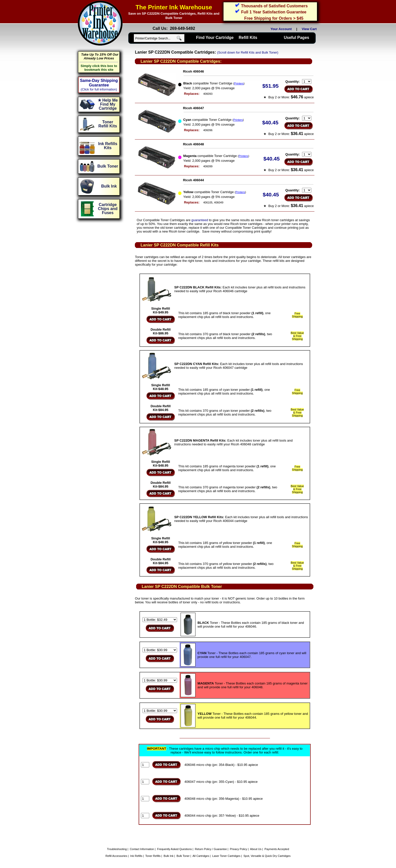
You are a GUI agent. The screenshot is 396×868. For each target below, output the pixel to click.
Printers (239, 83)
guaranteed (200, 220)
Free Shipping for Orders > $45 (274, 18)
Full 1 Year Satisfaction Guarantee (274, 12)
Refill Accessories (116, 856)
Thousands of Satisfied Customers (274, 6)
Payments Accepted (277, 849)
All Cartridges (201, 856)
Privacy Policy (238, 849)
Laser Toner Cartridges (226, 856)
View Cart (310, 29)
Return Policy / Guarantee (211, 849)
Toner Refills (153, 856)
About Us (256, 849)
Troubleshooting (117, 849)
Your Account (281, 29)
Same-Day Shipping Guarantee (99, 83)
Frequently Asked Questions (175, 849)
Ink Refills (136, 856)
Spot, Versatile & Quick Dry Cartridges (267, 856)
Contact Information (142, 849)
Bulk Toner (183, 856)
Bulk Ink (169, 856)
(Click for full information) (99, 89)
